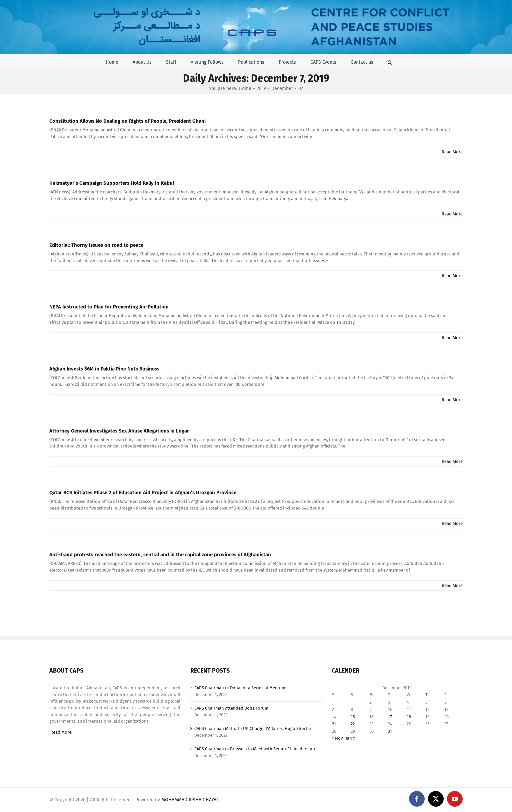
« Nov (337, 738)
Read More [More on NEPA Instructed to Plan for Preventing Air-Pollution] (452, 338)
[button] (390, 62)
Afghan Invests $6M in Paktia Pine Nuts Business (104, 369)
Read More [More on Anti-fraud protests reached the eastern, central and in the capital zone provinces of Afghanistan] (452, 585)
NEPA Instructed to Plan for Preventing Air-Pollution (109, 307)
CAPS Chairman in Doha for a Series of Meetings (241, 688)
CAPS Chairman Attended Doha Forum (231, 708)
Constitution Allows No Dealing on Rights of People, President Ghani (127, 121)
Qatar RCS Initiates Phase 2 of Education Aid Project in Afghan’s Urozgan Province (143, 493)
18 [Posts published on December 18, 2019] (409, 717)
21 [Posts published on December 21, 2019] (334, 724)
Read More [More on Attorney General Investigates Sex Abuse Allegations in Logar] (452, 461)
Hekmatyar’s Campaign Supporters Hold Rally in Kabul (112, 183)
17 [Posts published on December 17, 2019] (390, 717)
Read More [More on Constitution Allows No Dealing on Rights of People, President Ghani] (452, 152)
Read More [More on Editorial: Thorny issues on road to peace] (452, 276)
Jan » (350, 738)
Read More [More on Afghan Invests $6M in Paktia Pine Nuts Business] (452, 400)
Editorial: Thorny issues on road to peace (96, 245)
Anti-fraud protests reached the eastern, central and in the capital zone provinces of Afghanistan (160, 555)
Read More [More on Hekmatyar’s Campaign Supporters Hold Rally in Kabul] (452, 214)
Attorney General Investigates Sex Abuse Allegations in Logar (119, 431)
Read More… (62, 732)
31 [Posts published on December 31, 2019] (390, 731)
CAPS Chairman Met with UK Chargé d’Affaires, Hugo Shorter (253, 728)
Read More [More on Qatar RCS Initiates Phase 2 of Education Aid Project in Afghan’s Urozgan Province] (452, 523)
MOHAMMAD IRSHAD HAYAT (190, 800)
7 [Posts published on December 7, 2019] (333, 709)
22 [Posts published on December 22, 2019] (353, 724)
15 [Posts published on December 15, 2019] (353, 717)
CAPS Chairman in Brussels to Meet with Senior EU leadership (255, 749)
